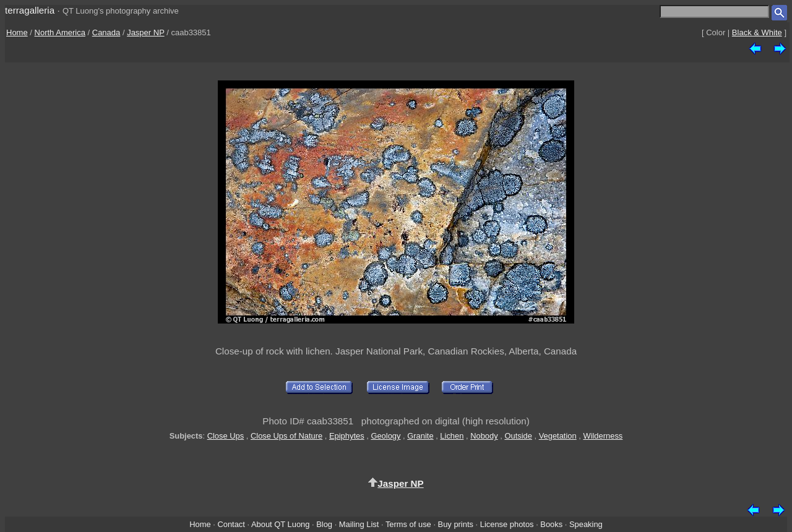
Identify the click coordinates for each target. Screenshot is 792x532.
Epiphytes (347, 436)
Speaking (586, 524)
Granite (420, 436)
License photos (507, 524)
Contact (231, 524)
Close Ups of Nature (286, 436)
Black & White (757, 32)
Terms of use (408, 524)
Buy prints (456, 524)
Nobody (484, 436)
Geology (385, 436)
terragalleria (30, 10)
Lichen (452, 436)
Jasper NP (145, 32)
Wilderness (603, 436)
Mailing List (359, 524)
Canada (106, 32)
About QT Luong (280, 524)
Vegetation (558, 436)
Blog (324, 524)
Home (17, 32)
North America (60, 32)
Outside (518, 436)
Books (551, 524)
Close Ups (226, 436)
